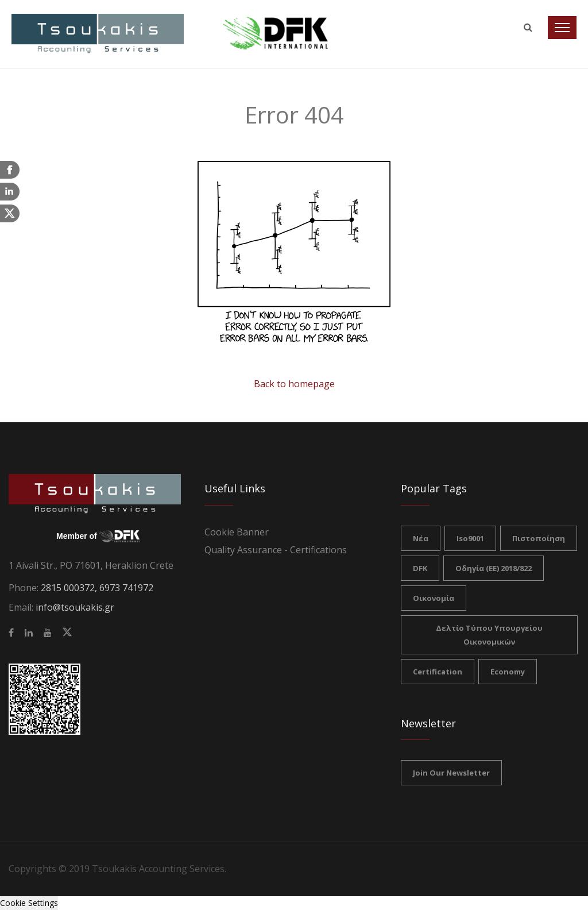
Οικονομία (434, 598)
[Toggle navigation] (562, 28)
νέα (421, 538)
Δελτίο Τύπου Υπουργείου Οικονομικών (489, 635)
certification (438, 672)
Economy (508, 672)
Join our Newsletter (451, 773)
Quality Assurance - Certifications (276, 550)
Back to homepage (294, 384)
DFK (420, 568)
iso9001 (470, 538)
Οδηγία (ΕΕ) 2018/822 (494, 568)
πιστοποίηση (539, 538)
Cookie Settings (29, 903)
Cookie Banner (237, 532)
